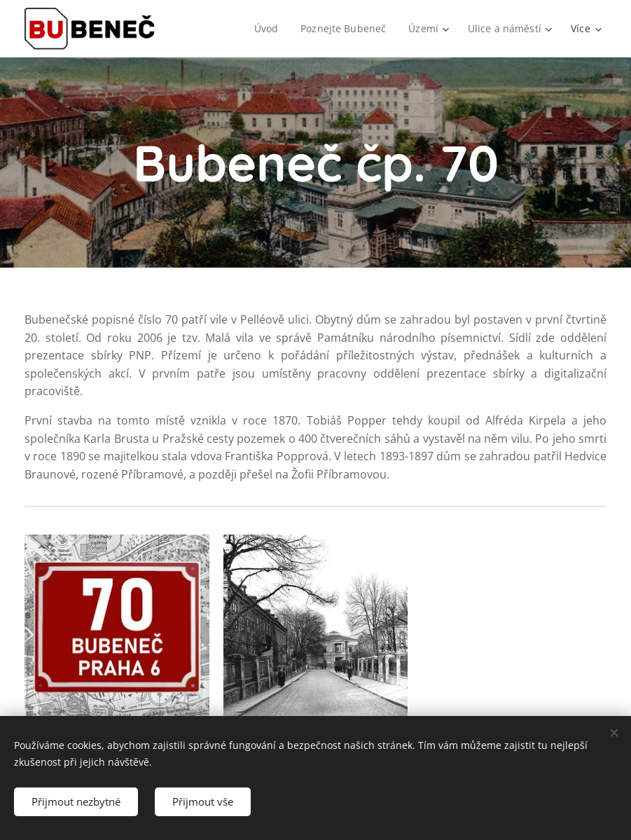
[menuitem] (266, 29)
